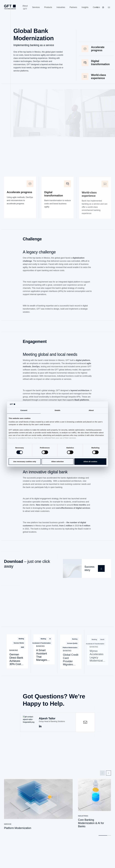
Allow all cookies (90, 462)
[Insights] (85, 7)
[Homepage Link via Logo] (10, 7)
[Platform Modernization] (38, 805)
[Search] (97, 7)
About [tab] (91, 410)
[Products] (48, 7)
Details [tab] (57, 410)
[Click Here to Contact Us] (109, 7)
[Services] (36, 7)
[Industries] (61, 7)
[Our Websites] (103, 7)
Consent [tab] (24, 410)
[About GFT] (25, 7)
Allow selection (58, 462)
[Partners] (73, 7)
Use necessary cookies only (25, 462)
